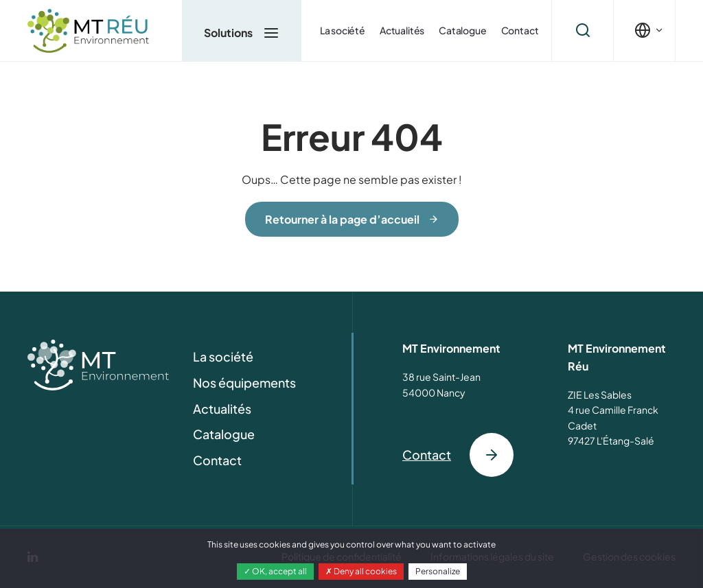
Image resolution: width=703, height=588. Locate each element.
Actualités (402, 30)
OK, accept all (275, 571)
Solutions (242, 32)
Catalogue (462, 30)
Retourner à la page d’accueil (342, 219)
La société (343, 30)
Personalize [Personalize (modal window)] (438, 571)
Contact (520, 30)
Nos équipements (244, 383)
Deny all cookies (361, 571)
